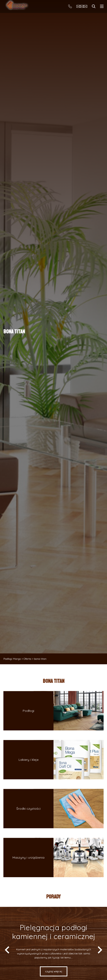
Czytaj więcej (54, 971)
